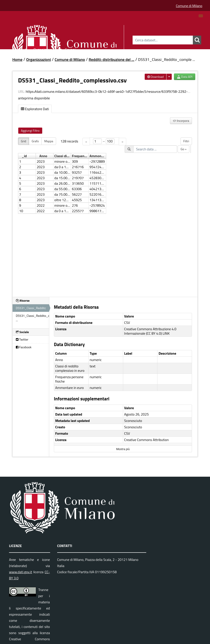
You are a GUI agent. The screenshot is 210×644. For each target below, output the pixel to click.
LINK (166, 333)
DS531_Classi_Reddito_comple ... (167, 59)
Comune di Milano (189, 6)
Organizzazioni (46, 49)
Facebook (24, 347)
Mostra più (123, 449)
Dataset (20, 49)
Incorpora (181, 121)
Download (156, 77)
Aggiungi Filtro (30, 130)
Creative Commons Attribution (147, 440)
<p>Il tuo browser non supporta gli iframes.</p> (105, 214)
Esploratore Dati (35, 109)
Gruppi (70, 49)
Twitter (22, 339)
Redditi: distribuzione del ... (111, 59)
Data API (185, 77)
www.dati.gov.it (21, 572)
